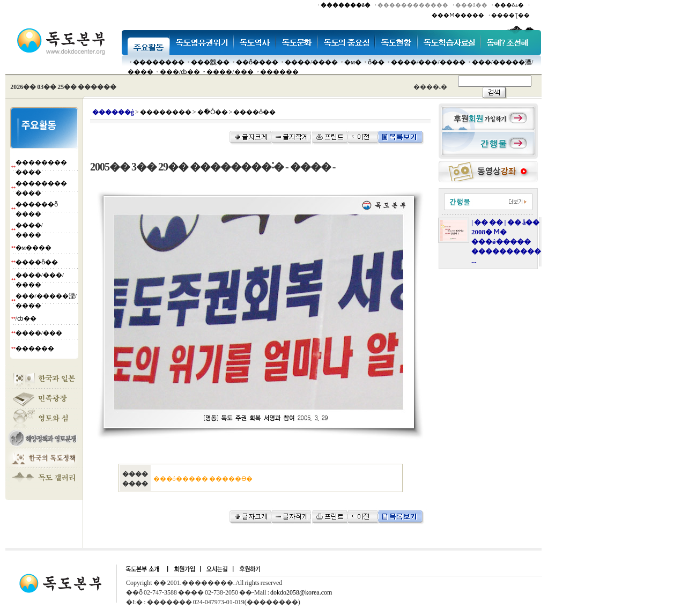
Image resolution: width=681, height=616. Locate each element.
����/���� (311, 62)
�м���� (34, 248)
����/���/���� (428, 62)
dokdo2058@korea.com (301, 592)
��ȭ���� (257, 62)
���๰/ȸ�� (180, 72)
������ (279, 72)
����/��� (230, 72)
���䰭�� (210, 62)
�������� (159, 62)
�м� (353, 62)
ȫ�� (376, 62)
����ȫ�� (37, 262)
